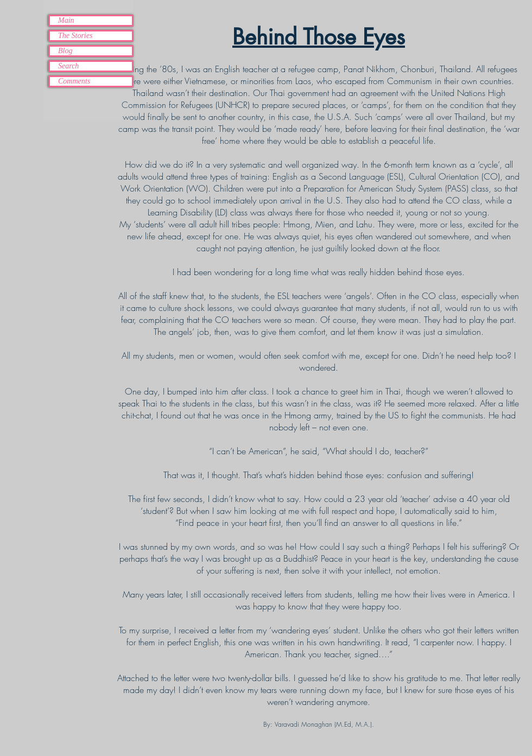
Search (68, 66)
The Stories (75, 36)
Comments (74, 81)
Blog (65, 51)
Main (66, 20)
